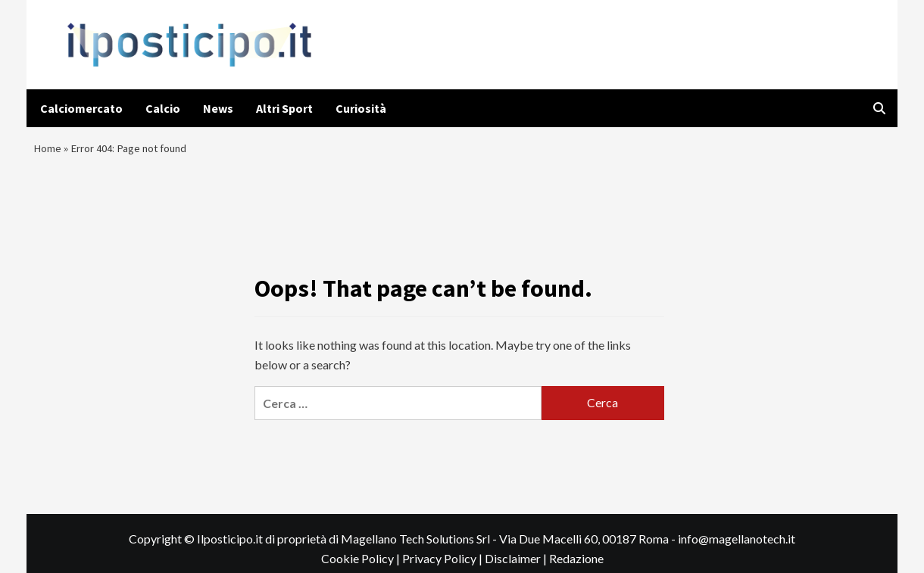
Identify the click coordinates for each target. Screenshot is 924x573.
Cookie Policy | (362, 565)
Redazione (576, 565)
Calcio (163, 108)
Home (48, 151)
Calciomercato (81, 108)
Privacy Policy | (443, 565)
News (218, 108)
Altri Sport (284, 108)
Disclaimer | (517, 565)
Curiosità (361, 108)
